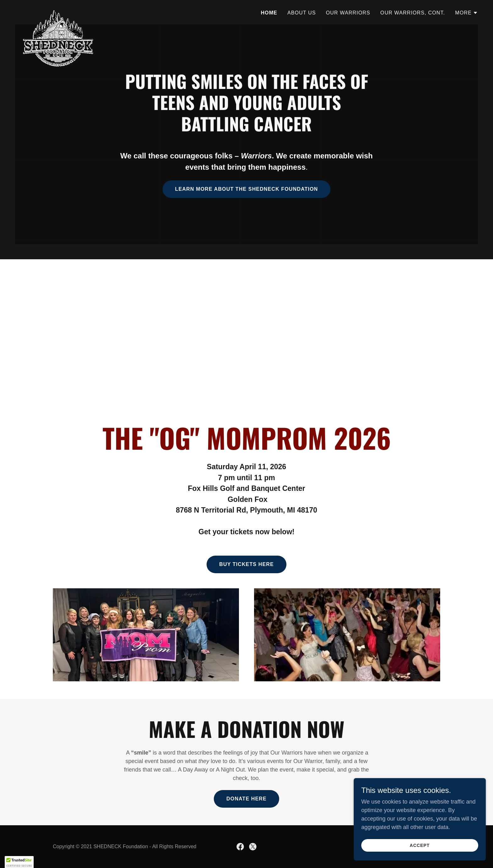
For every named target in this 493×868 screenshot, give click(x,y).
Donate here (246, 799)
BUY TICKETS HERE (246, 564)
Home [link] (269, 13)
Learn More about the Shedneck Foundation (246, 189)
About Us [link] (302, 13)
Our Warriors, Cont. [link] (413, 13)
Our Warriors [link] (348, 13)
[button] (466, 13)
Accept (423, 845)
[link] (58, 11)
